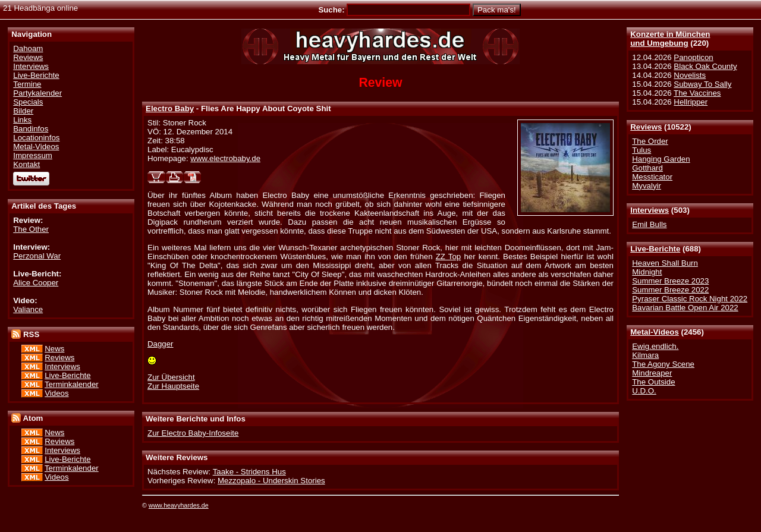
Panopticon (693, 57)
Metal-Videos (655, 332)
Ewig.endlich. (655, 346)
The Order (650, 141)
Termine (27, 84)
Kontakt (26, 164)
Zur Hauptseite (173, 386)
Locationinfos (36, 138)
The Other (31, 229)
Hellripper (691, 102)
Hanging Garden (661, 159)
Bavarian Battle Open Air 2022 (685, 308)
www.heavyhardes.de (179, 505)
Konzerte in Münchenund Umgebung (670, 39)
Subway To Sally (702, 84)
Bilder (23, 111)
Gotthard (647, 168)
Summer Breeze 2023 (670, 281)
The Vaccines (697, 93)
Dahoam (28, 48)
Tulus (641, 150)
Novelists (690, 75)
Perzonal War (37, 256)
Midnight (647, 272)
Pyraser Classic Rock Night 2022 (690, 299)
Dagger (161, 344)
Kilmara (645, 355)
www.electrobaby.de (225, 158)
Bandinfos (31, 129)
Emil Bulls (649, 224)
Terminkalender (72, 384)
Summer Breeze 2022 (670, 290)
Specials (28, 102)
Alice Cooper (36, 283)
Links (22, 120)
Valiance (28, 309)
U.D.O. (644, 391)
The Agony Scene (663, 364)
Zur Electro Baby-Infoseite (193, 433)
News (54, 349)
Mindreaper (652, 373)
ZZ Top (449, 256)
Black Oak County (705, 66)
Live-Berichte (655, 249)
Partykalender (37, 93)
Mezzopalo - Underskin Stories (271, 481)
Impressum (33, 155)
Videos (56, 393)
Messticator (652, 177)
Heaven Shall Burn (665, 263)
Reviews (646, 127)
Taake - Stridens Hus (249, 472)
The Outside (653, 382)
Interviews (650, 210)
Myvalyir (647, 186)
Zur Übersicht (171, 377)
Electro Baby (170, 108)
